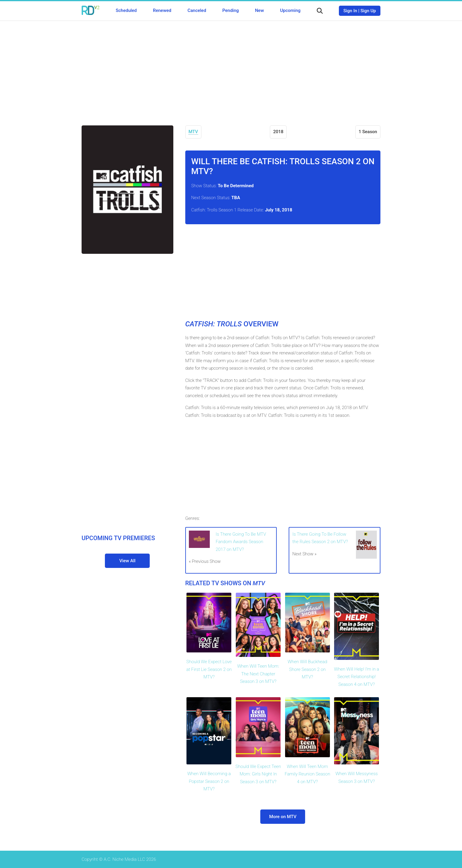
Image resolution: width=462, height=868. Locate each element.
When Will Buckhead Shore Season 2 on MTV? (307, 669)
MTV (193, 132)
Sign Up (368, 11)
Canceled (197, 10)
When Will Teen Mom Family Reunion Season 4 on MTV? (307, 774)
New (259, 10)
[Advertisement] (231, 69)
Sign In (350, 11)
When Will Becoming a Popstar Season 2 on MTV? (209, 781)
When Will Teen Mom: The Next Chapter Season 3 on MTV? (258, 674)
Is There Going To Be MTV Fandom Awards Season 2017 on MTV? (241, 542)
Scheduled (126, 10)
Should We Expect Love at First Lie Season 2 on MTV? (209, 669)
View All (127, 561)
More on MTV (283, 817)
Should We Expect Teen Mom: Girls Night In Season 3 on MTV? (258, 774)
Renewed (162, 10)
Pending (231, 10)
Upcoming (290, 10)
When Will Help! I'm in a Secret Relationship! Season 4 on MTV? (357, 677)
